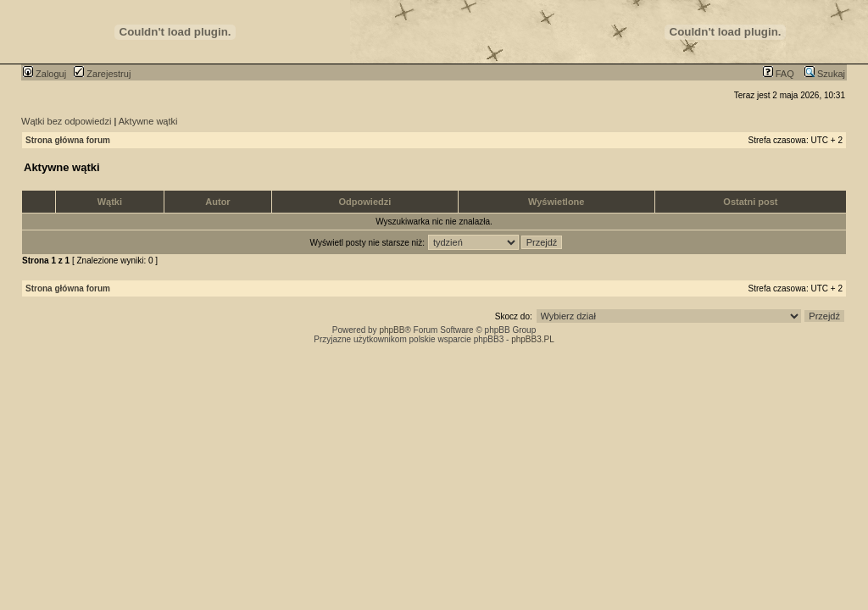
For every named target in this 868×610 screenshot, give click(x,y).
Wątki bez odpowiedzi (66, 121)
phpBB (392, 330)
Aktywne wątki (148, 121)
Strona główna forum (68, 140)
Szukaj (825, 74)
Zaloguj (45, 74)
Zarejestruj (102, 74)
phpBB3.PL (533, 339)
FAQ (779, 74)
